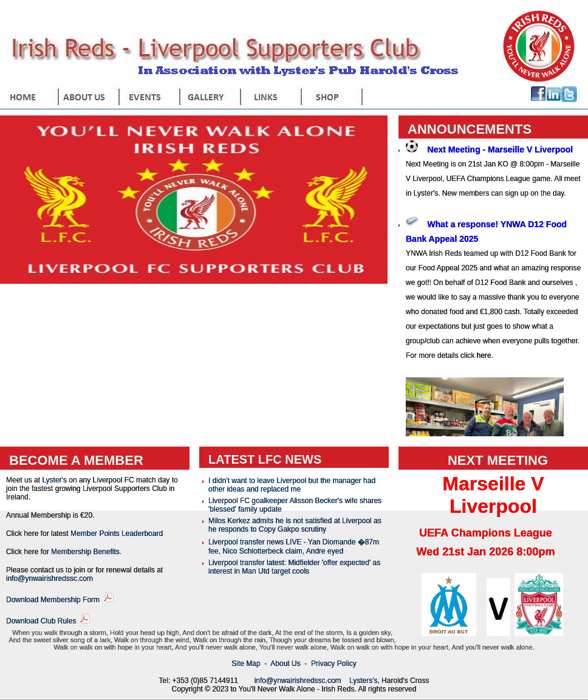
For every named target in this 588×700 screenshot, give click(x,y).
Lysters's (364, 681)
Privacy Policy (334, 664)
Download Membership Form (53, 600)
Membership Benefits (85, 552)
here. (485, 355)
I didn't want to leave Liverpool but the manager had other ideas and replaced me (292, 485)
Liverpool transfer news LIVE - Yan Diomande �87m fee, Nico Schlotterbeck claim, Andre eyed (294, 547)
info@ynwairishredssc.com (50, 578)
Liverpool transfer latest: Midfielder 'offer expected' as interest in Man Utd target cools (294, 567)
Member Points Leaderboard (117, 534)
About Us (285, 664)
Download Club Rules (41, 621)
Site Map (246, 664)
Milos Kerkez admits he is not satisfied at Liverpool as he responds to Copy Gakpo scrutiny (295, 525)
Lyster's (54, 480)
